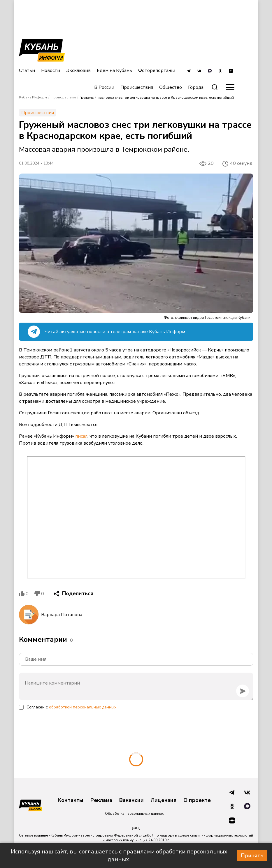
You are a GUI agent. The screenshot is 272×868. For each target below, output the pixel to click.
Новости (51, 70)
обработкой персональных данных (83, 707)
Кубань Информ (33, 97)
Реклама (101, 800)
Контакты (71, 800)
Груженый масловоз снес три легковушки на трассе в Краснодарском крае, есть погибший (157, 98)
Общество (171, 87)
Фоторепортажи (157, 70)
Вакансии (131, 800)
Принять (252, 855)
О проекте (197, 800)
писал (81, 436)
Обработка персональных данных (134, 814)
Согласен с (71, 707)
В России (104, 87)
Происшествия (137, 87)
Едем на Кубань (114, 70)
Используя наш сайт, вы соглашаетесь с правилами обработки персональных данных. (119, 855)
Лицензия (164, 800)
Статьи (27, 70)
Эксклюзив (78, 70)
